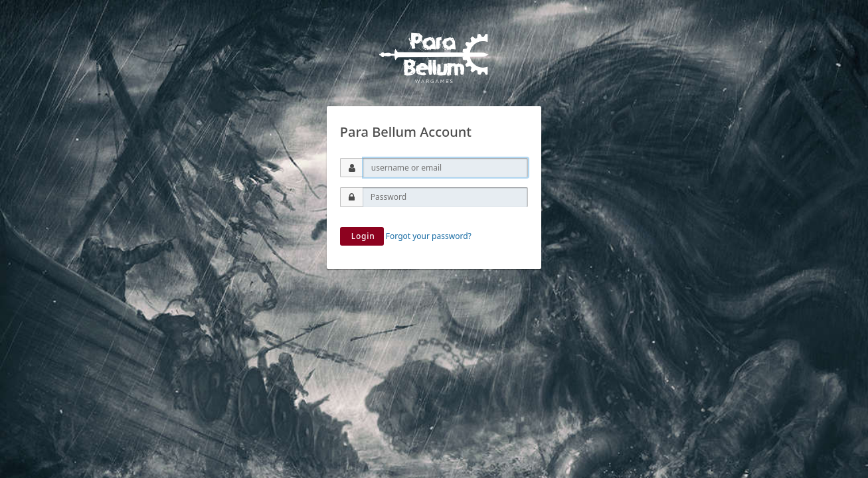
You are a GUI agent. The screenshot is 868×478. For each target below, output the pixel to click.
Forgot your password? (429, 236)
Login (362, 236)
